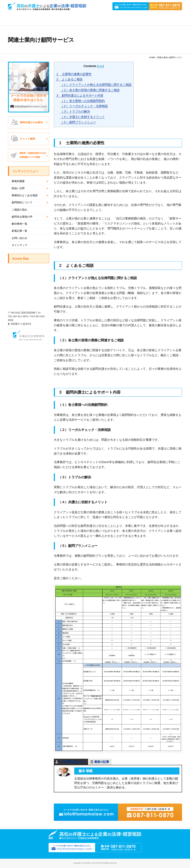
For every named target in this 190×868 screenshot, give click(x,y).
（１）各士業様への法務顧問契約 (83, 101)
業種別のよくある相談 (25, 195)
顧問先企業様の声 (22, 217)
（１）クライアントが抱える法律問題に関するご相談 (96, 85)
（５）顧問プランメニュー (78, 122)
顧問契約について (22, 202)
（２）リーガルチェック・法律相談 (84, 106)
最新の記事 (102, 762)
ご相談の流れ (19, 210)
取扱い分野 (18, 188)
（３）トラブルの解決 (75, 111)
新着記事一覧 (19, 231)
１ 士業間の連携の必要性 (74, 74)
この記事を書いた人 (72, 762)
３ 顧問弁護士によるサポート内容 (80, 95)
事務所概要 (18, 181)
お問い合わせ (19, 238)
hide (100, 66)
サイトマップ (19, 245)
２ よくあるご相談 (69, 79)
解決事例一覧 (19, 224)
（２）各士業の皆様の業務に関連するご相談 (90, 90)
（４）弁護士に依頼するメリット (83, 117)
